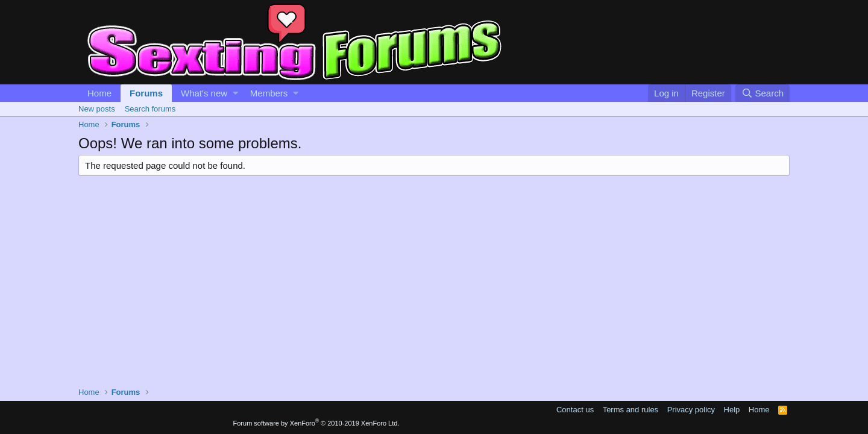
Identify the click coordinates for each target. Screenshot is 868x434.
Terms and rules (631, 410)
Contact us (575, 410)
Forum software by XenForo (316, 423)
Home (99, 93)
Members (269, 93)
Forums (146, 93)
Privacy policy (691, 410)
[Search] (763, 93)
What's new (204, 93)
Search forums (150, 109)
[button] (235, 93)
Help (732, 410)
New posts (97, 109)
